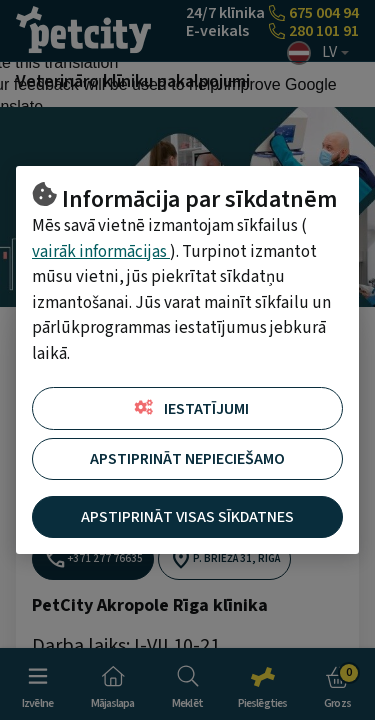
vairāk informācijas (101, 252)
